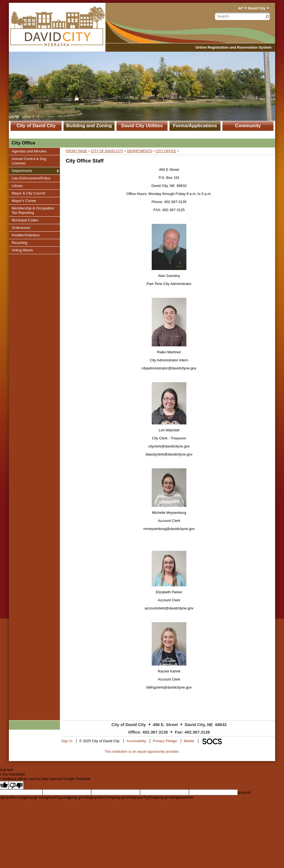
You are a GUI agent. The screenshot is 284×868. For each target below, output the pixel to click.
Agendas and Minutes (29, 151)
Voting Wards (22, 250)
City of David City (36, 126)
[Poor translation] (16, 785)
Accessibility (136, 741)
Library (18, 186)
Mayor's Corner (24, 201)
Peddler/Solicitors (26, 235)
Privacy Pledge (165, 741)
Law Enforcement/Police (31, 178)
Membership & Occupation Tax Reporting (33, 210)
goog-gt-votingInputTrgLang (47, 797)
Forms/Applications (195, 126)
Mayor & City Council (28, 193)
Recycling (19, 242)
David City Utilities (142, 126)
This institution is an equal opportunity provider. (142, 751)
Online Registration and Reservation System (233, 47)
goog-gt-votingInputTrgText (134, 797)
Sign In (67, 741)
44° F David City (252, 8)
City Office (166, 151)
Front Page (76, 151)
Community (248, 126)
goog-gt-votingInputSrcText (91, 797)
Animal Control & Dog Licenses (29, 161)
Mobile (189, 741)
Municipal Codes (25, 220)
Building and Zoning (89, 126)
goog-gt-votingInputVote (174, 797)
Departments (22, 171)
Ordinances (21, 227)
